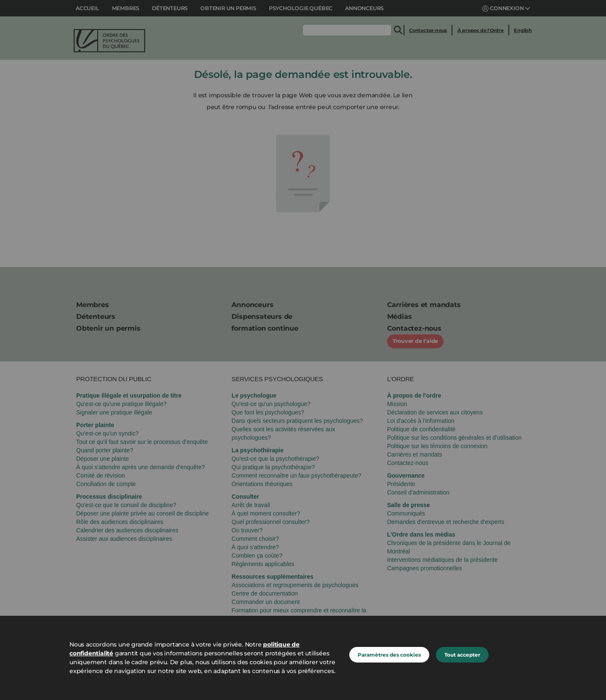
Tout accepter (462, 655)
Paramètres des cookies (389, 655)
